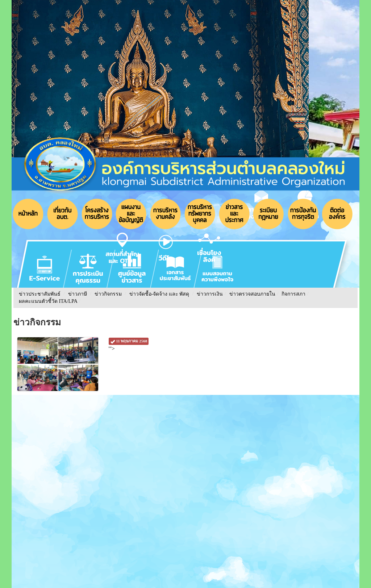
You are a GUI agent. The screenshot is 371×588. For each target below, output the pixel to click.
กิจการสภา (293, 294)
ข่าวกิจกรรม (108, 294)
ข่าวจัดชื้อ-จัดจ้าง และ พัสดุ (159, 294)
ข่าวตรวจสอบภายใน (252, 294)
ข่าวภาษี (78, 294)
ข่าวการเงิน (210, 294)
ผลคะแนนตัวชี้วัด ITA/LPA (48, 301)
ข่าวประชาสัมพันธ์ (40, 294)
